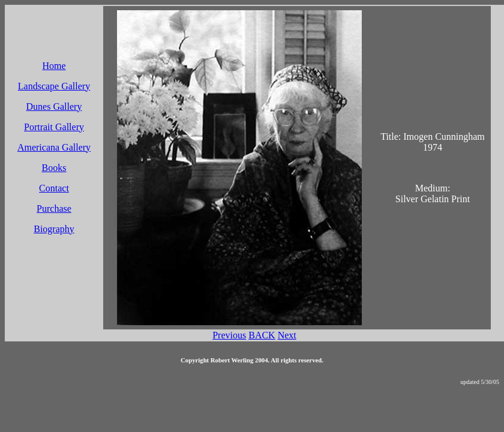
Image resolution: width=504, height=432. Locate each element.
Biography (54, 229)
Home (54, 66)
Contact (54, 188)
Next (287, 335)
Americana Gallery (54, 147)
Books (54, 168)
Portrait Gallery (54, 127)
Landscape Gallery (54, 86)
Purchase (54, 208)
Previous (229, 335)
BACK (262, 335)
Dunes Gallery (54, 106)
